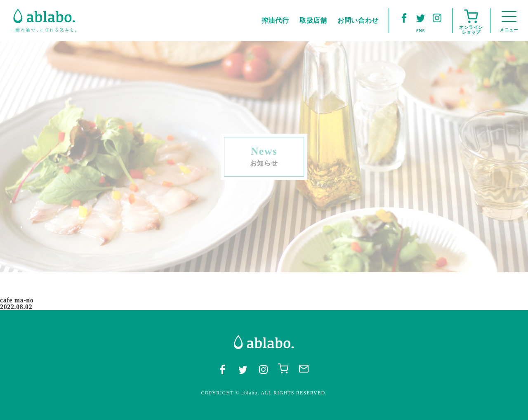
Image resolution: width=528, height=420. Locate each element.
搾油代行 (275, 20)
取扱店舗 (313, 20)
